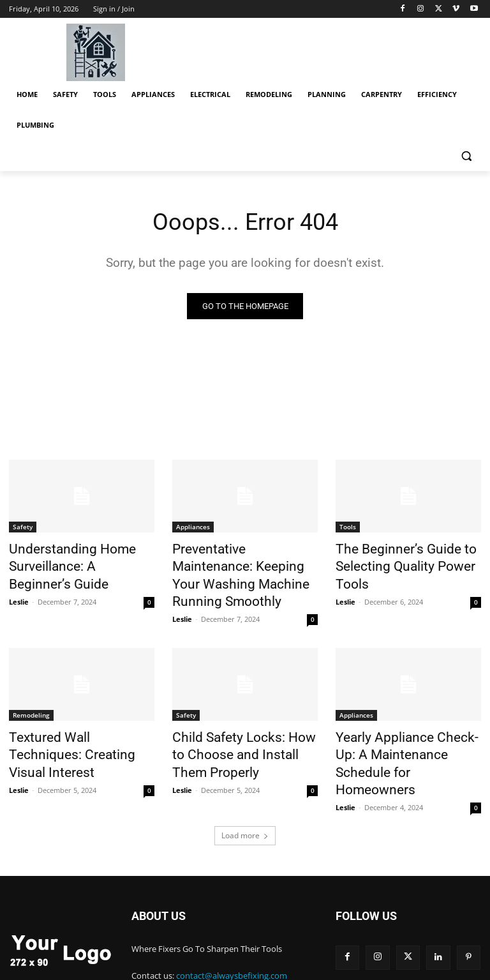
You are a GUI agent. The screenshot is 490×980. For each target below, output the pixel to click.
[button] (466, 156)
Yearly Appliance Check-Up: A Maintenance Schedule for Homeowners (406, 725)
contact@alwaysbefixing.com (232, 923)
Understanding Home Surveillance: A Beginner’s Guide (70, 564)
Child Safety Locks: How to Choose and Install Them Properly (237, 725)
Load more (245, 783)
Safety (23, 529)
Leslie (19, 593)
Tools (348, 529)
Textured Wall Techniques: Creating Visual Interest (71, 718)
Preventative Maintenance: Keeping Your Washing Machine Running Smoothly (237, 564)
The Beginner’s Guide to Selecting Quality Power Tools (407, 557)
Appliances (193, 529)
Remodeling (31, 690)
